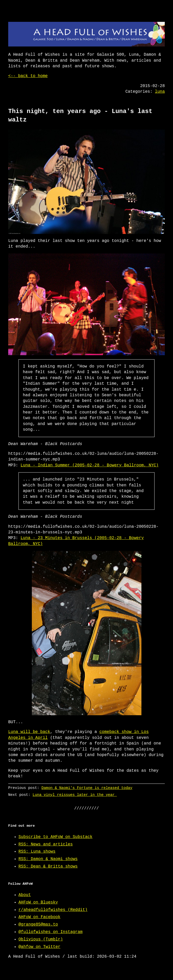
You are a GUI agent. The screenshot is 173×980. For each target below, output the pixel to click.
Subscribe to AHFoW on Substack (55, 837)
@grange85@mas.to (38, 925)
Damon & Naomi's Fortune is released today (87, 788)
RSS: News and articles (46, 844)
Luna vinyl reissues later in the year (75, 795)
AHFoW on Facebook (39, 917)
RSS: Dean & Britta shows (48, 866)
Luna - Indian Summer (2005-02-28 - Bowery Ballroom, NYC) (90, 465)
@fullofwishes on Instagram (51, 932)
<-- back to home (28, 76)
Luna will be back (29, 732)
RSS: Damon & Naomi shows (48, 859)
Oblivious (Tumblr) (41, 939)
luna (160, 92)
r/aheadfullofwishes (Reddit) (53, 910)
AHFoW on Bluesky (38, 902)
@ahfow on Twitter (39, 947)
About (25, 895)
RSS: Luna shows (37, 852)
